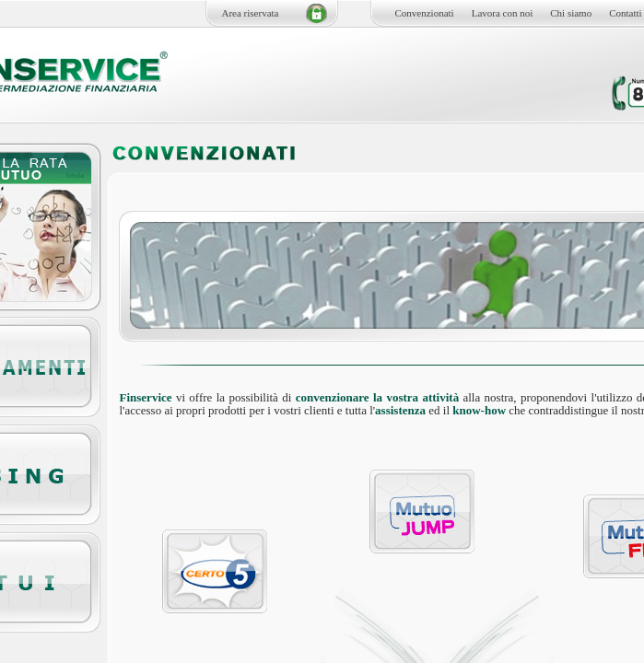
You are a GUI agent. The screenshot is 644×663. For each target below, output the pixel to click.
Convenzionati (425, 13)
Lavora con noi (503, 13)
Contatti (625, 13)
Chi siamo (571, 13)
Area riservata (251, 13)
